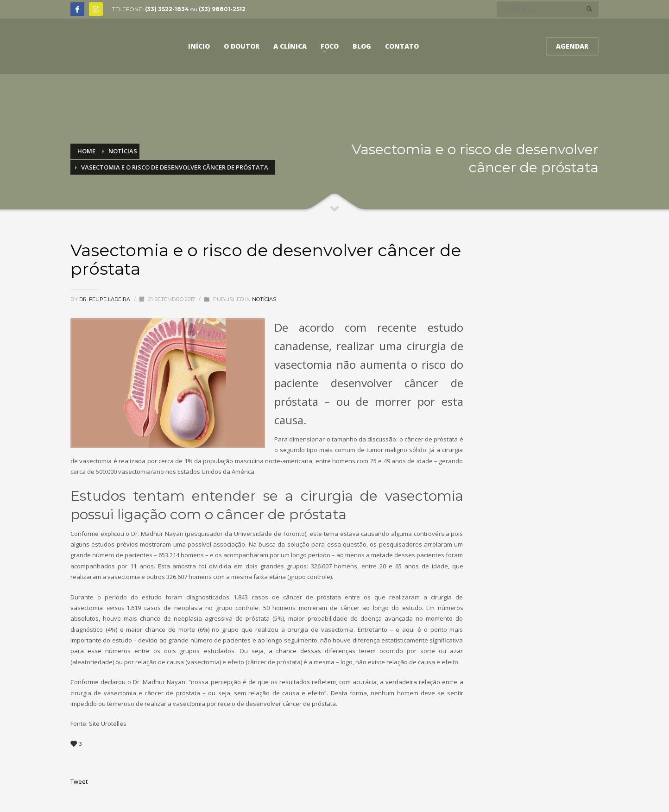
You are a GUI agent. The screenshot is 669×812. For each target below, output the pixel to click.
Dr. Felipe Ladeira (105, 299)
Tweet (79, 781)
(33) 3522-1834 (167, 9)
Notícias (264, 299)
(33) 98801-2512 (222, 9)
